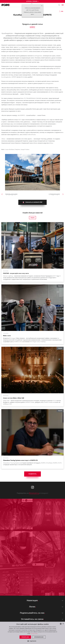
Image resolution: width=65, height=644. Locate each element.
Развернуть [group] (32, 474)
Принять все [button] (25, 637)
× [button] (63, 624)
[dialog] (32, 633)
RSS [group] (61, 11)
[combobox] (61, 624)
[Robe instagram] (33, 487)
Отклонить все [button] (39, 637)
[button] (32, 641)
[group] (32, 202)
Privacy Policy (34, 633)
